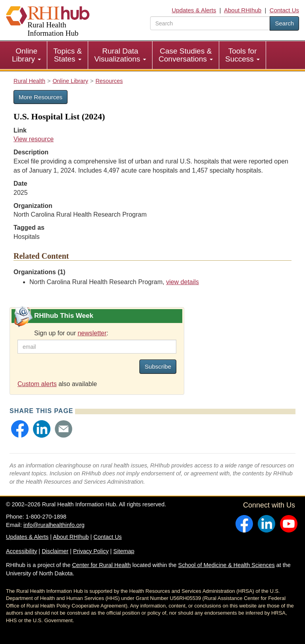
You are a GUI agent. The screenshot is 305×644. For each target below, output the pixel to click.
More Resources (41, 97)
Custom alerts (37, 384)
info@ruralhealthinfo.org (54, 525)
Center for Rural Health (101, 565)
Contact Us (284, 10)
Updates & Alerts (194, 10)
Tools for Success (242, 55)
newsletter (92, 333)
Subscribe (158, 366)
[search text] (210, 23)
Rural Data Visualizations (120, 55)
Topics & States (68, 55)
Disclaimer (55, 551)
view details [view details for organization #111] (182, 282)
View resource (34, 139)
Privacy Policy (91, 551)
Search (284, 23)
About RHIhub (243, 10)
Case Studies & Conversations (186, 55)
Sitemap (124, 551)
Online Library (26, 55)
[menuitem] (27, 55)
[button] (20, 429)
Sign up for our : (71, 333)
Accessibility (21, 551)
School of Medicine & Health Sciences (227, 565)
